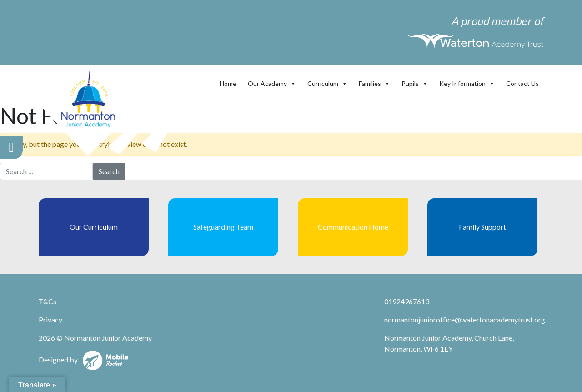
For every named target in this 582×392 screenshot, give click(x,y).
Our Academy (272, 81)
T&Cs (48, 301)
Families (374, 81)
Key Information (467, 81)
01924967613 (407, 301)
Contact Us (522, 83)
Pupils (415, 81)
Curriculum (327, 81)
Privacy (50, 319)
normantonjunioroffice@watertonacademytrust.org (465, 319)
